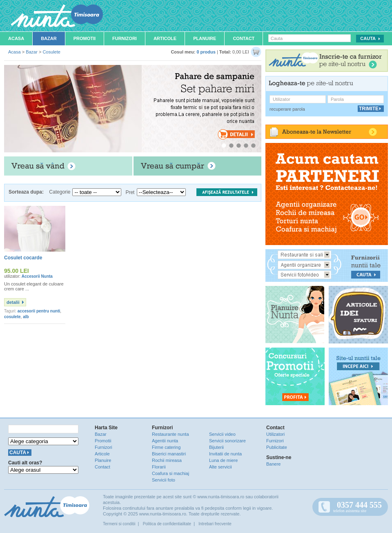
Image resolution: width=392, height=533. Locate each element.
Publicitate (277, 447)
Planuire (205, 38)
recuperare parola (287, 109)
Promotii (85, 38)
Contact (244, 38)
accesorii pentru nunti (39, 311)
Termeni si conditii (119, 524)
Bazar (49, 38)
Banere (273, 464)
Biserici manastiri (169, 454)
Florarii (159, 467)
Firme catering (166, 447)
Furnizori (125, 38)
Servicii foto (164, 480)
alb (26, 317)
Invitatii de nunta (225, 454)
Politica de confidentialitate (167, 524)
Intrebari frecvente (215, 524)
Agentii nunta (165, 441)
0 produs (206, 52)
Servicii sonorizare (227, 441)
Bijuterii (216, 447)
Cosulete (51, 52)
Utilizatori (275, 434)
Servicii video (222, 434)
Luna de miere (223, 460)
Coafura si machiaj (170, 473)
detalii (13, 302)
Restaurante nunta (170, 434)
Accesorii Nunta (37, 276)
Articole (165, 38)
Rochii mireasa (167, 460)
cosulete (12, 317)
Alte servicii (220, 467)
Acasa (16, 38)
